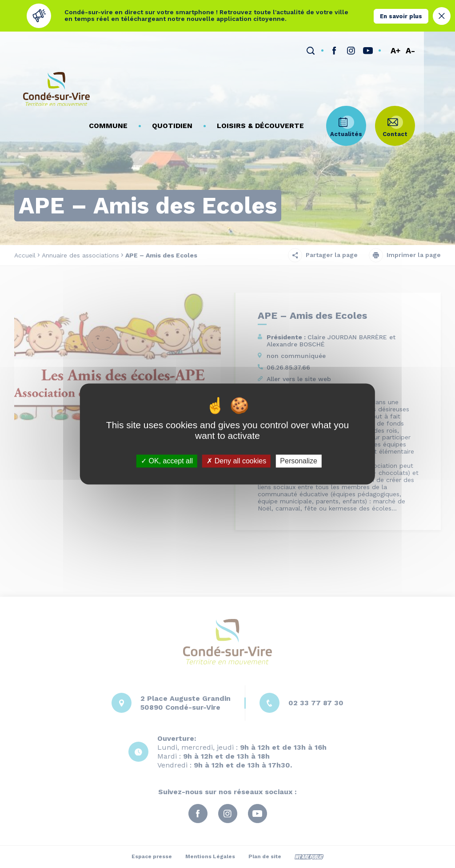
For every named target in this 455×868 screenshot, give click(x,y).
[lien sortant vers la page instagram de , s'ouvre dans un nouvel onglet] (382, 44)
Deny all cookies (236, 461)
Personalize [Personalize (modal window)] (299, 461)
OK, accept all (167, 461)
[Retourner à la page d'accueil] (56, 84)
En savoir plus (401, 16)
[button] (139, 80)
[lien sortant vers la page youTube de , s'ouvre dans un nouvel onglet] (399, 44)
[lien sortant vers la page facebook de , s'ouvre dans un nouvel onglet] (365, 44)
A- (441, 45)
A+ (427, 45)
